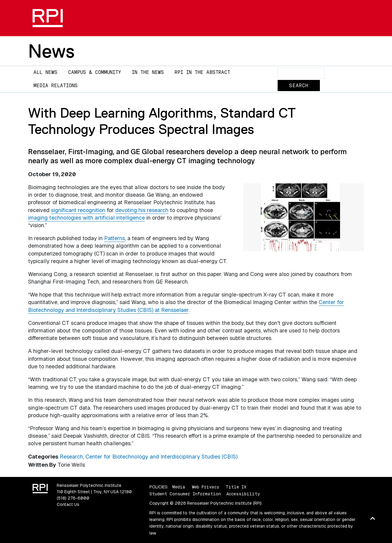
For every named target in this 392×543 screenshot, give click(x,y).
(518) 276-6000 (73, 498)
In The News (148, 72)
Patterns (115, 238)
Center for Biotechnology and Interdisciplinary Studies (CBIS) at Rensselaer (186, 306)
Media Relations (56, 86)
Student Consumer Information (185, 494)
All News (45, 72)
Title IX (236, 487)
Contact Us (68, 504)
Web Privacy (206, 487)
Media (179, 487)
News (51, 51)
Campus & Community (95, 72)
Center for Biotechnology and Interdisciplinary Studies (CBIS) (161, 457)
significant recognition (78, 210)
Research (71, 457)
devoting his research (142, 210)
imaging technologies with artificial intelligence (86, 218)
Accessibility (243, 494)
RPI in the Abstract (202, 72)
